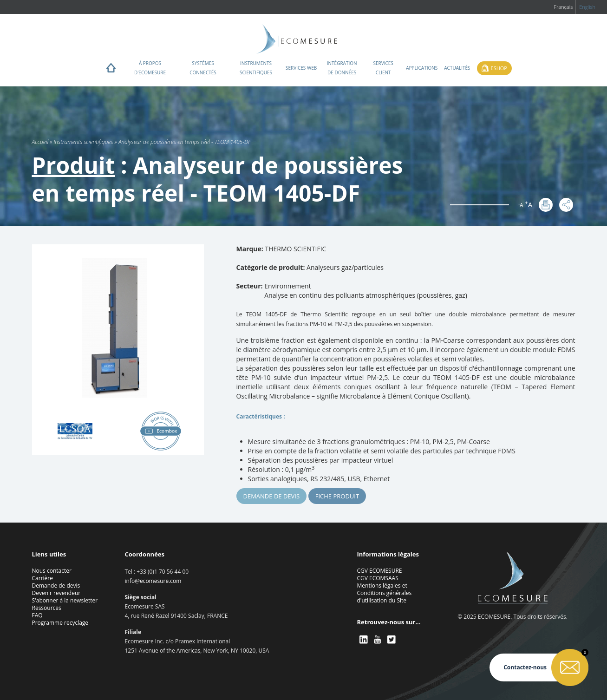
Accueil (40, 142)
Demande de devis (272, 496)
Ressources (47, 608)
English (587, 7)
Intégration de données (342, 68)
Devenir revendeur (56, 593)
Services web (301, 68)
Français (563, 7)
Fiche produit (337, 496)
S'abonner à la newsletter (65, 600)
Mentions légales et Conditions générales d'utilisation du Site (385, 593)
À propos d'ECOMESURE (150, 68)
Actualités (457, 68)
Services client (383, 68)
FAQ (37, 615)
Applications (422, 68)
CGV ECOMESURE (380, 571)
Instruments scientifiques (256, 68)
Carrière (42, 578)
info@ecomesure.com (153, 581)
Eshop (499, 68)
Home (111, 70)
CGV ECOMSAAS (378, 578)
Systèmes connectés (203, 68)
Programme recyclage (60, 623)
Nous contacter (52, 571)
